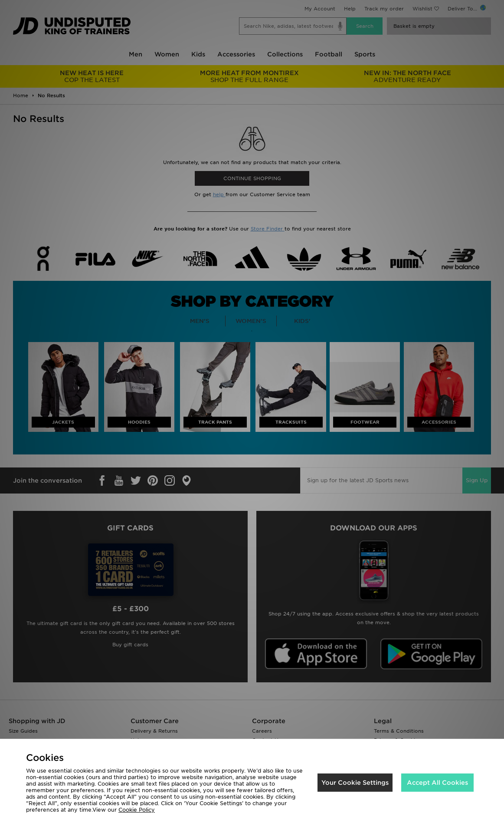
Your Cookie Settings (355, 783)
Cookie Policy (137, 810)
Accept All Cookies (437, 783)
